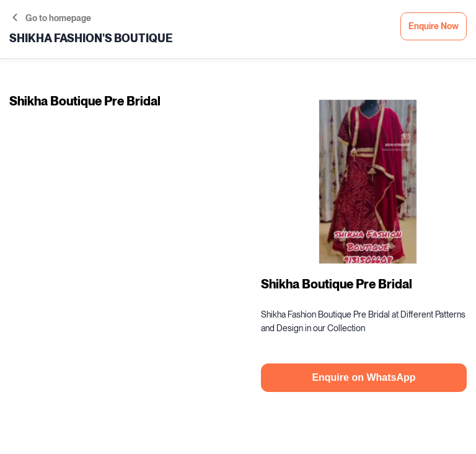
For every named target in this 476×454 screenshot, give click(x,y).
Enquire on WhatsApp (364, 377)
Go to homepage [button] (52, 18)
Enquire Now (434, 26)
